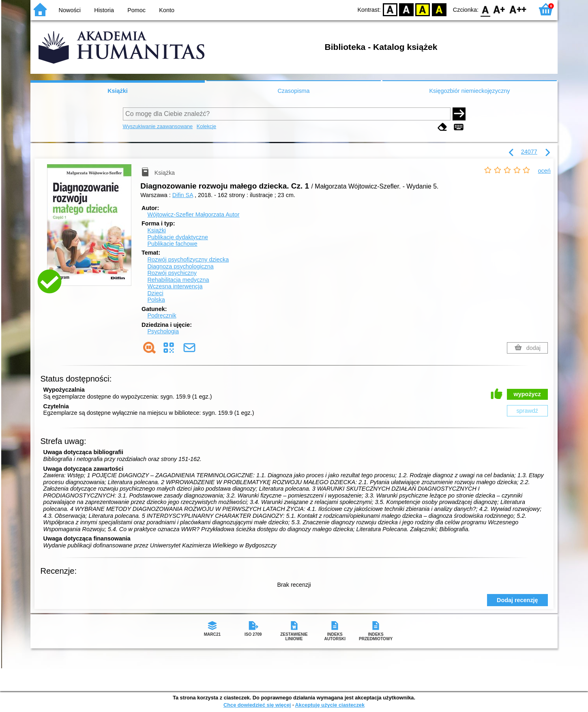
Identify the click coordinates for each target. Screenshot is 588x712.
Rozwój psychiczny (172, 273)
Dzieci (155, 293)
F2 (518, 9)
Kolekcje (206, 126)
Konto (167, 10)
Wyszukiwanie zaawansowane (158, 126)
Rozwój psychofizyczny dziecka (188, 259)
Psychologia (163, 331)
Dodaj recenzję (517, 600)
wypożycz (527, 394)
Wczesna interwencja (175, 286)
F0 (485, 9)
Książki (118, 91)
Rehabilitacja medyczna (178, 280)
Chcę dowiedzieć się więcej (257, 705)
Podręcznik (162, 315)
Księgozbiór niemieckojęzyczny (469, 91)
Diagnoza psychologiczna (180, 266)
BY (439, 9)
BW (406, 9)
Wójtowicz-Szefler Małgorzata (193, 214)
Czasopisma (293, 91)
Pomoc (136, 10)
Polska (156, 300)
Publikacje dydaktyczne (178, 237)
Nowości (70, 10)
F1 (499, 9)
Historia (104, 10)
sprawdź (527, 411)
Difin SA (183, 195)
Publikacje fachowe (172, 244)
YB (423, 9)
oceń (544, 171)
